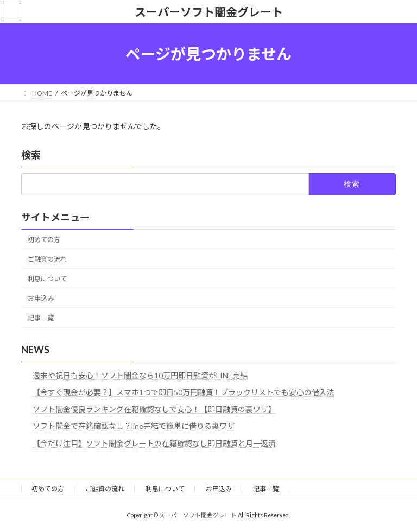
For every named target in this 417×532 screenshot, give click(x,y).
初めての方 (44, 240)
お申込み (41, 298)
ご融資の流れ (47, 259)
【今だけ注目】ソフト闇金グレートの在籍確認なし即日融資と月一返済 (154, 443)
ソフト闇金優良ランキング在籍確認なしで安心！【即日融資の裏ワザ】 (154, 409)
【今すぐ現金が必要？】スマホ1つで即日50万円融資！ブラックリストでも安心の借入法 (184, 392)
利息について (47, 279)
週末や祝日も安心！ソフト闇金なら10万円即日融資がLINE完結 (140, 375)
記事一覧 (41, 318)
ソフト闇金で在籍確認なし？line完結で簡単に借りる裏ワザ (134, 426)
